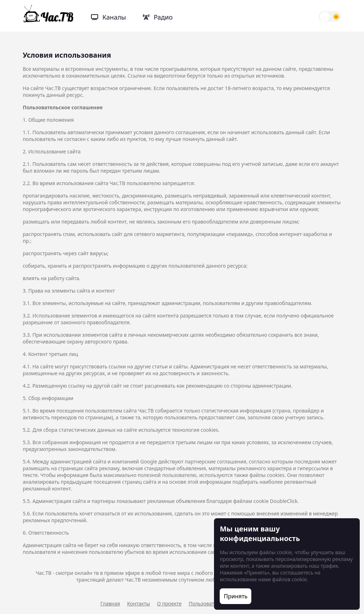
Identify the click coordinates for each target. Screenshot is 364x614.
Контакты (139, 603)
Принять (236, 596)
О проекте (169, 603)
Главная (110, 603)
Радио (158, 17)
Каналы (108, 17)
